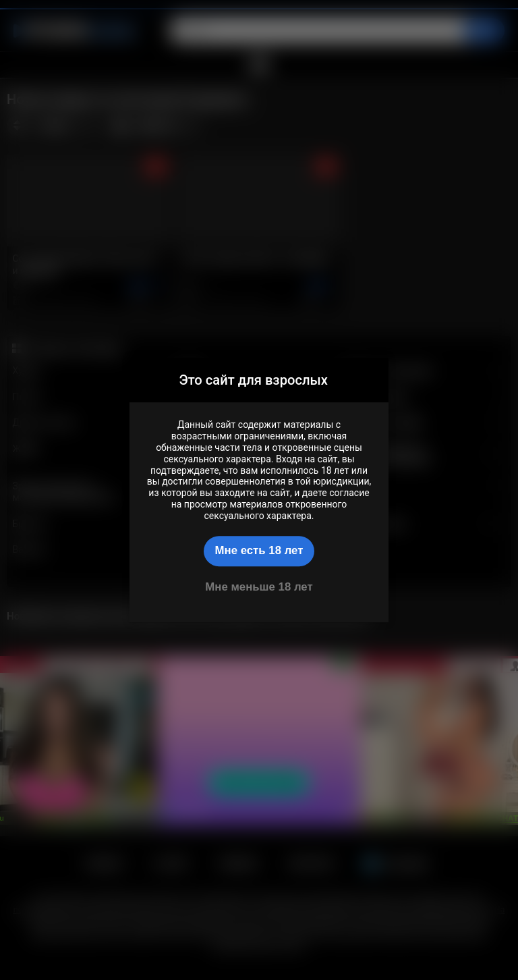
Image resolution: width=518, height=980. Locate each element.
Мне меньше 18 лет (259, 587)
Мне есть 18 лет (259, 550)
